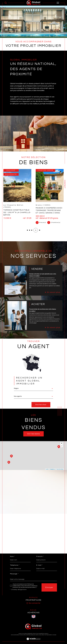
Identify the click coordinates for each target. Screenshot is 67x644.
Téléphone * (15, 565)
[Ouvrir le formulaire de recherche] (6, 3)
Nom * (12, 557)
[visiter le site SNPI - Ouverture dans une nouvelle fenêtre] (33, 616)
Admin (37, 635)
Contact (65, 184)
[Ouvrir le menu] (58, 3)
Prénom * (40, 557)
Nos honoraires (15, 635)
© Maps (52, 469)
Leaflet (47, 469)
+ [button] (62, 444)
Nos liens (41, 635)
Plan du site (22, 635)
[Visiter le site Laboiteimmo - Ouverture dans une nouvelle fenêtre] (33, 641)
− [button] (62, 446)
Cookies (54, 635)
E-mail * (39, 565)
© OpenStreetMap (60, 469)
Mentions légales (30, 635)
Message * (14, 574)
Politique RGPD (48, 635)
